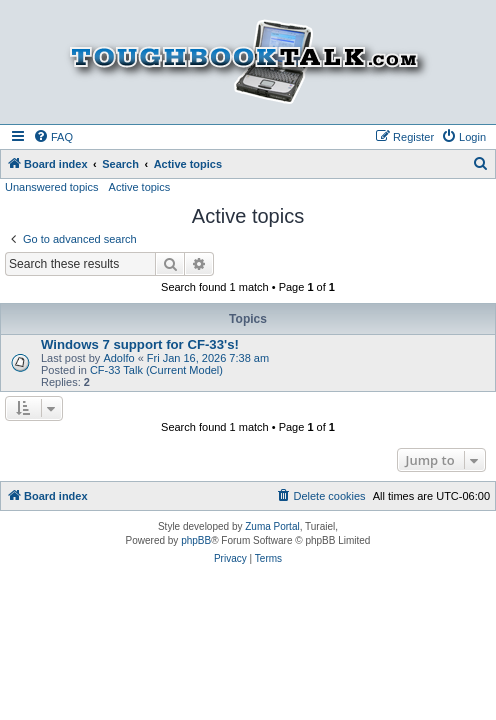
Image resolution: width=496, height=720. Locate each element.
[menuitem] (53, 137)
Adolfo (118, 358)
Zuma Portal (272, 526)
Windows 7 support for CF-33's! (140, 344)
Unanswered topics (52, 187)
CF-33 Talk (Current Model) (156, 370)
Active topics (140, 187)
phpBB (196, 540)
